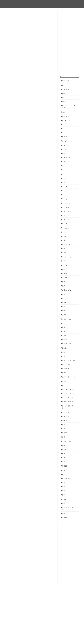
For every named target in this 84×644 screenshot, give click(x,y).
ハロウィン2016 (10, 572)
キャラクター (66, 157)
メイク (64, 253)
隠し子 (64, 499)
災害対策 (65, 433)
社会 (64, 458)
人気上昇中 (66, 278)
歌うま (64, 381)
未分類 (64, 373)
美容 (64, 470)
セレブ (64, 191)
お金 (64, 128)
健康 (64, 286)
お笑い (64, 124)
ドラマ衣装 (66, 220)
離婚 (64, 503)
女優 (64, 311)
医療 (64, 294)
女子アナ (65, 315)
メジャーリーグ (67, 257)
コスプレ (65, 170)
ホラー (64, 249)
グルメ (64, 166)
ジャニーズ (65, 178)
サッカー (65, 174)
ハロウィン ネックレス (20, 572)
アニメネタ (66, 145)
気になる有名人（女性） (68, 407)
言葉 (64, 482)
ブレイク (65, 240)
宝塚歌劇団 (66, 336)
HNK (64, 102)
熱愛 (64, 437)
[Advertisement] (70, 42)
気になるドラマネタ (68, 393)
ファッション (66, 228)
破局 (64, 453)
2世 (63, 85)
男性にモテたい (67, 441)
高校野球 (65, 518)
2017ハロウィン (9, 14)
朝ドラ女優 (66, 369)
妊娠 (64, 327)
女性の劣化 (66, 323)
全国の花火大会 (67, 290)
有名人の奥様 (66, 364)
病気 (64, 445)
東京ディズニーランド (69, 377)
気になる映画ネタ (68, 402)
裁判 (64, 474)
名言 (64, 298)
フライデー (66, 232)
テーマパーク (66, 203)
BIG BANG (65, 97)
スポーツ (65, 187)
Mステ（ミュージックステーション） (69, 107)
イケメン (65, 149)
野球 (64, 495)
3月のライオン (67, 89)
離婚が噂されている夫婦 (69, 508)
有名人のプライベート (69, 360)
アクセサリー (66, 141)
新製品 (64, 352)
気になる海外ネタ (68, 412)
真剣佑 (64, 449)
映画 (64, 356)
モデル (64, 261)
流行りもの (66, 416)
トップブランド (67, 211)
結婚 (64, 462)
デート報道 (66, 207)
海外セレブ (66, 420)
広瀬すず (65, 340)
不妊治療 (65, 273)
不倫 (64, 269)
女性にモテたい (67, 319)
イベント (65, 153)
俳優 (64, 282)
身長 (64, 491)
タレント (65, 195)
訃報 (64, 487)
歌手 (64, 385)
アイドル (65, 137)
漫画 (64, 425)
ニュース (65, 224)
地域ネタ (65, 302)
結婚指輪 (65, 466)
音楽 (64, 514)
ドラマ (64, 215)
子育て (64, 331)
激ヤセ (64, 429)
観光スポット (66, 478)
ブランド (65, 236)
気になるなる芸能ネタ (69, 389)
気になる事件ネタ (68, 398)
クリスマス (66, 162)
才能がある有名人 (68, 344)
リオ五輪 (65, 265)
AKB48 (64, 93)
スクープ (65, 182)
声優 (64, 307)
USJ (64, 112)
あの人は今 (66, 116)
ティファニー (66, 199)
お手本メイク (66, 120)
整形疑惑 (65, 348)
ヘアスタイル (66, 244)
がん (64, 133)
